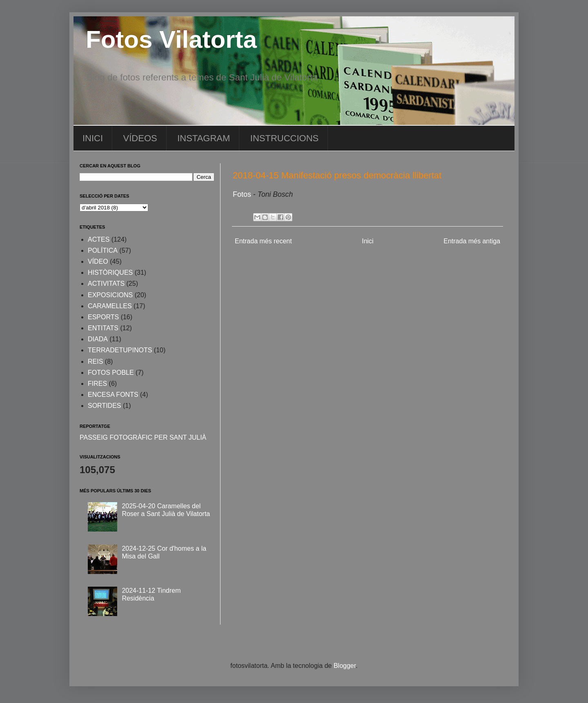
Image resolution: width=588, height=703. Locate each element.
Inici (367, 241)
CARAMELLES (110, 306)
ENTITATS (103, 328)
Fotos (243, 194)
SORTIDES (105, 406)
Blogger (345, 666)
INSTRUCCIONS (284, 138)
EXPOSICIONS (110, 295)
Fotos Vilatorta (171, 39)
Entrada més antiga (472, 241)
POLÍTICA (103, 250)
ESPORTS (103, 317)
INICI (93, 138)
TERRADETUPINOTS (120, 350)
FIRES (97, 384)
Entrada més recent (263, 241)
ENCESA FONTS (113, 395)
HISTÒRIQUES (110, 273)
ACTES (99, 239)
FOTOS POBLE (111, 373)
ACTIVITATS (106, 284)
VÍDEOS (140, 138)
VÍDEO (98, 261)
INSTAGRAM (204, 138)
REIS (95, 362)
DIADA (98, 339)
